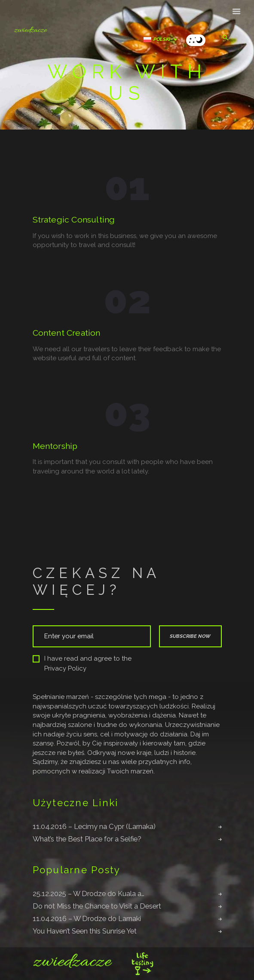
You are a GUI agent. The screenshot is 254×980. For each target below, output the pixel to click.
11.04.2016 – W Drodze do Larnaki (87, 918)
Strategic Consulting (74, 220)
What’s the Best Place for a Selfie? (87, 839)
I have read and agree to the (82, 663)
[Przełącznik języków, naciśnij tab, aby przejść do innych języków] (162, 40)
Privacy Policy (65, 668)
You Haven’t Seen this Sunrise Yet (85, 931)
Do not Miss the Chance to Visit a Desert (97, 906)
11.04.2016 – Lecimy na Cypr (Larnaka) (94, 826)
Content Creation (67, 333)
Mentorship (55, 446)
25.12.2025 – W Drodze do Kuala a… (89, 893)
